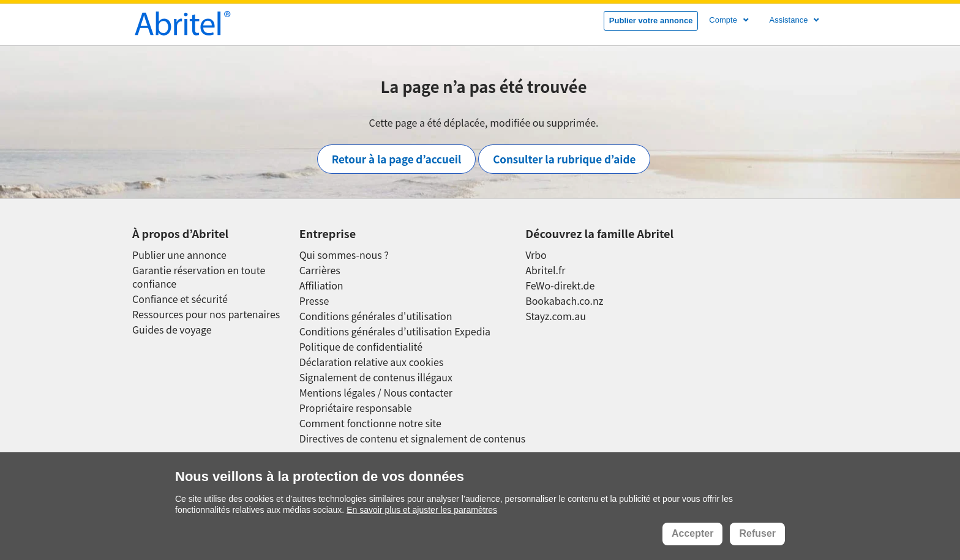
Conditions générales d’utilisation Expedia (395, 331)
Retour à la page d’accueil (397, 159)
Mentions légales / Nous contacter (376, 393)
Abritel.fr (545, 270)
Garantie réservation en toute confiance (199, 277)
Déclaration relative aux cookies (372, 362)
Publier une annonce (179, 255)
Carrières (320, 270)
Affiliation (321, 286)
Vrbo (536, 255)
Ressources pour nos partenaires (206, 314)
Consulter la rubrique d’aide (564, 159)
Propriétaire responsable (356, 408)
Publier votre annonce (651, 21)
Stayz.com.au (556, 316)
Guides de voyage (172, 330)
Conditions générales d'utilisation (376, 316)
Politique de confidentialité (361, 347)
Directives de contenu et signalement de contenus (413, 439)
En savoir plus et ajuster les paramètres (422, 510)
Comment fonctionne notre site (370, 423)
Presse (314, 301)
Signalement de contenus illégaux (376, 377)
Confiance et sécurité (180, 299)
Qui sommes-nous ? (344, 255)
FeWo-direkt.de (560, 286)
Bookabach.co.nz (564, 301)
